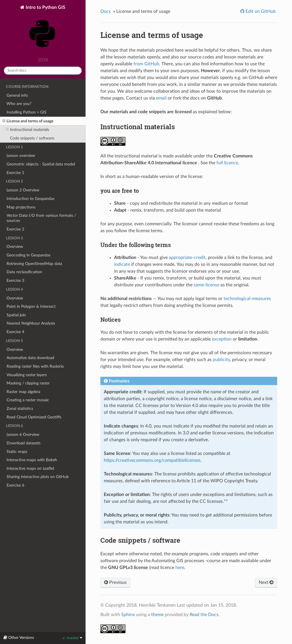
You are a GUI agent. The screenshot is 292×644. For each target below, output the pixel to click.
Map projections (21, 207)
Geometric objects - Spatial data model (41, 164)
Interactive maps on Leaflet (30, 468)
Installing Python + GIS (27, 112)
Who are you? (19, 104)
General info (17, 95)
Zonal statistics (20, 409)
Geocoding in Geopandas (29, 255)
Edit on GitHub (260, 11)
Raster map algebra (23, 392)
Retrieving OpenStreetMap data (34, 264)
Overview (15, 247)
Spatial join (16, 315)
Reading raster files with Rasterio (35, 366)
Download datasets (24, 443)
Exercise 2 (15, 229)
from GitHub (146, 64)
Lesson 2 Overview (23, 190)
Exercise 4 (15, 332)
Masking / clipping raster (28, 383)
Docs (106, 11)
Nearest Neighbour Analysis (31, 323)
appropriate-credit (187, 258)
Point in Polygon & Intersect (31, 306)
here (180, 568)
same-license (206, 285)
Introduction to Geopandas (31, 199)
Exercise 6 (15, 485)
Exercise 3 (15, 281)
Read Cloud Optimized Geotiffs (34, 417)
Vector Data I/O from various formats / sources (41, 218)
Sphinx (128, 615)
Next (266, 582)
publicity (221, 360)
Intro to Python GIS (43, 30)
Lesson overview (21, 156)
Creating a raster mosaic (28, 400)
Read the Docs (204, 615)
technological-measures (247, 299)
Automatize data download (30, 358)
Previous (115, 582)
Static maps (17, 452)
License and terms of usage (28, 121)
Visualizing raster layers (27, 375)
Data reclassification (24, 272)
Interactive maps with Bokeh (32, 460)
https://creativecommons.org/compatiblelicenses (152, 460)
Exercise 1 (15, 173)
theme (157, 615)
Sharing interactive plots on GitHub (38, 477)
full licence (227, 163)
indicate (122, 264)
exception (222, 339)
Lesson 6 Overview (23, 435)
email (161, 98)
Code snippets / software (32, 138)
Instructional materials (28, 130)
